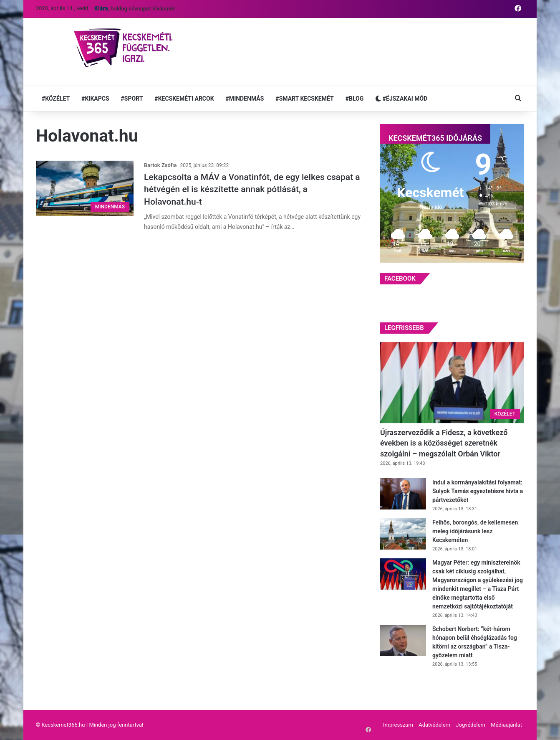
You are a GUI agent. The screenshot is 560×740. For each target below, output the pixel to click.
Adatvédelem (434, 725)
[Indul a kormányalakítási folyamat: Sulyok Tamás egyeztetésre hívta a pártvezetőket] (403, 494)
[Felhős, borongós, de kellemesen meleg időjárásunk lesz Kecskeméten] (403, 534)
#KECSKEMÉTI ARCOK (184, 99)
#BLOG (355, 99)
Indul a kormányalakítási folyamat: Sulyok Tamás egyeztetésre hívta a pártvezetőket (478, 491)
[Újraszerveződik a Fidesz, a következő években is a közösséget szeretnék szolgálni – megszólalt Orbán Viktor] (452, 383)
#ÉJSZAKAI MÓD (401, 99)
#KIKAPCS (95, 99)
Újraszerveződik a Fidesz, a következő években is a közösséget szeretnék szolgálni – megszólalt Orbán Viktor (444, 443)
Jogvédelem (470, 725)
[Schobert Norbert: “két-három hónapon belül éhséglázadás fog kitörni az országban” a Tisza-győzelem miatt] (403, 640)
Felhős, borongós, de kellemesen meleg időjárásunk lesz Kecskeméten (475, 531)
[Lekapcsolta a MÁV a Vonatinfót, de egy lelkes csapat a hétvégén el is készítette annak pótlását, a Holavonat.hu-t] (85, 188)
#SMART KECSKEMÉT (304, 99)
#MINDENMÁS (245, 99)
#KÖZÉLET (56, 99)
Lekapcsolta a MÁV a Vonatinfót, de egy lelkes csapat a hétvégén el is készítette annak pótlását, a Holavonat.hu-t (252, 189)
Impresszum (398, 725)
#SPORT (132, 99)
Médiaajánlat (506, 725)
